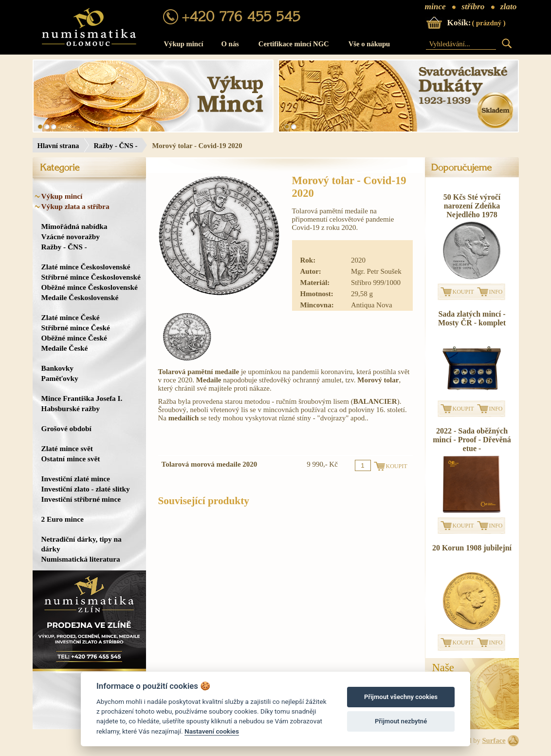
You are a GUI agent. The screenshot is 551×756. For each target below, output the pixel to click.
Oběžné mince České (74, 338)
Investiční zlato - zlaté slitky (86, 489)
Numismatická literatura (81, 559)
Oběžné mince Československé (90, 287)
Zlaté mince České (71, 317)
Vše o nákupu (369, 44)
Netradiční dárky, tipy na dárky (82, 544)
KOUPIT (463, 292)
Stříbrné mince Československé (91, 277)
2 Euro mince (63, 519)
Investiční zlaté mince (76, 479)
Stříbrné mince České (76, 328)
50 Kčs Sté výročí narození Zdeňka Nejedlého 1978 (472, 206)
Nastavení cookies (212, 731)
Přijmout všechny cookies (401, 697)
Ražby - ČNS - (115, 146)
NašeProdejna (452, 673)
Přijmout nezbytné (401, 721)
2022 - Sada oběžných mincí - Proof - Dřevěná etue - (472, 440)
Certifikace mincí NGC (294, 44)
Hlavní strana (58, 146)
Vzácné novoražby (71, 236)
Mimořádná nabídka (74, 226)
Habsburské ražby (71, 408)
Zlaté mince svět (67, 448)
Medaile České (65, 348)
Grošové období (66, 428)
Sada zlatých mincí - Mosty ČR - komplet (472, 318)
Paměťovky (60, 378)
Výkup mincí (184, 44)
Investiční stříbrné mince (81, 499)
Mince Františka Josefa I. (82, 398)
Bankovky (57, 368)
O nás (230, 44)
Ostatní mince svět (71, 459)
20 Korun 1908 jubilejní (472, 548)
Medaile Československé (80, 297)
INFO (496, 292)
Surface (494, 740)
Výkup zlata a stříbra (75, 206)
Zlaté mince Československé (86, 267)
